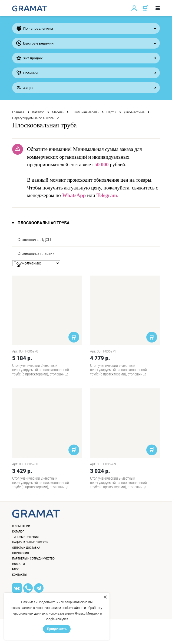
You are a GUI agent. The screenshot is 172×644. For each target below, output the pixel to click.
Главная (18, 112)
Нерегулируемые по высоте (33, 118)
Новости (19, 564)
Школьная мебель (85, 112)
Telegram (107, 195)
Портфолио (21, 553)
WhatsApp (74, 195)
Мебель (58, 112)
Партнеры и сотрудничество (33, 559)
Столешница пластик (36, 253)
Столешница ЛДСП (34, 240)
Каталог (38, 112)
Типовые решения (25, 537)
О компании (21, 526)
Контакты (19, 575)
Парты (111, 112)
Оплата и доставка (26, 548)
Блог (16, 569)
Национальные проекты (30, 542)
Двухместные (134, 112)
